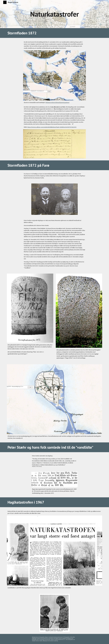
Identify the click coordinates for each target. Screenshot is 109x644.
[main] (54, 14)
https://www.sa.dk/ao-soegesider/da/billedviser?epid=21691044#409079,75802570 (52, 127)
